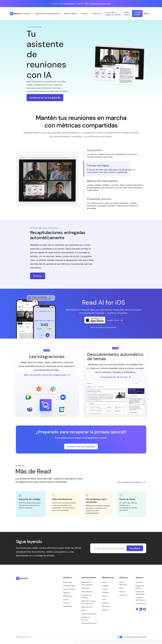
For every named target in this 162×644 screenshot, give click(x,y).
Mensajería (68, 596)
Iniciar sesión (127, 13)
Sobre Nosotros (123, 583)
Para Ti (84, 610)
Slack (105, 596)
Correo (66, 599)
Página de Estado (140, 587)
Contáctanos (141, 603)
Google (105, 586)
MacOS (105, 610)
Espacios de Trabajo (86, 596)
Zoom (105, 582)
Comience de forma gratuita (81, 446)
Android (105, 603)
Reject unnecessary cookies (142, 638)
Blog (121, 588)
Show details (37, 634)
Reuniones (68, 582)
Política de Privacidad (140, 593)
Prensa (122, 592)
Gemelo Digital (69, 586)
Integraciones (87, 592)
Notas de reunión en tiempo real (88, 602)
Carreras (123, 595)
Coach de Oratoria (89, 614)
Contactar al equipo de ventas (113, 13)
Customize (142, 630)
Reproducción (87, 607)
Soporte (139, 582)
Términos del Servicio (140, 599)
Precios (66, 603)
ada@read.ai (69, 4)
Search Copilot (69, 589)
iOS (104, 599)
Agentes (67, 593)
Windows (106, 606)
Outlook (106, 593)
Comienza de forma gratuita (45, 98)
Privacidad (68, 606)
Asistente (85, 588)
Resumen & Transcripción (87, 583)
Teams (105, 589)
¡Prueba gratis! (137, 13)
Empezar (38, 276)
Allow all (142, 622)
